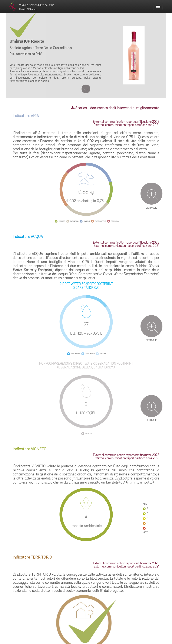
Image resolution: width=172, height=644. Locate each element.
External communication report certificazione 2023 (126, 122)
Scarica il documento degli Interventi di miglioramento (115, 108)
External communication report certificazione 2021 (126, 125)
